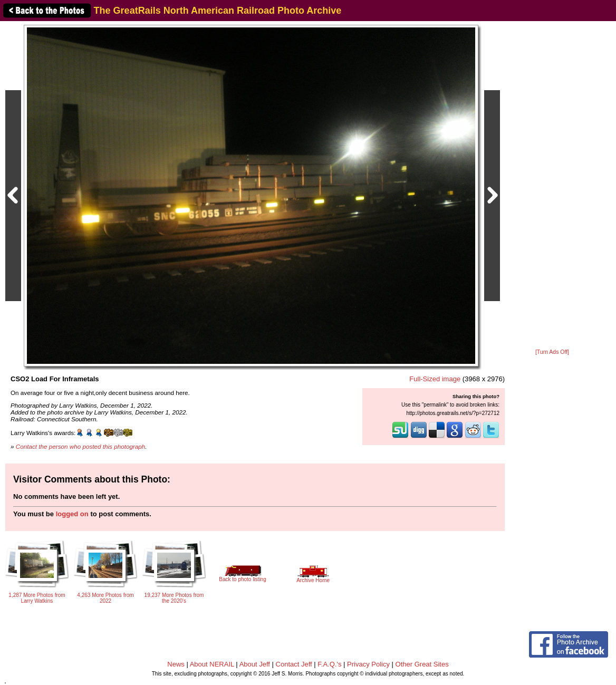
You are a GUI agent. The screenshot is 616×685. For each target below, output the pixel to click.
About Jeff (255, 664)
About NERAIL (212, 664)
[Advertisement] (552, 186)
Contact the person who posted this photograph (81, 446)
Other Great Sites (422, 664)
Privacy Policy (368, 664)
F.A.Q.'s (329, 664)
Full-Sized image (435, 379)
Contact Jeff (294, 664)
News (176, 664)
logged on (72, 514)
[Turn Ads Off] (552, 352)
